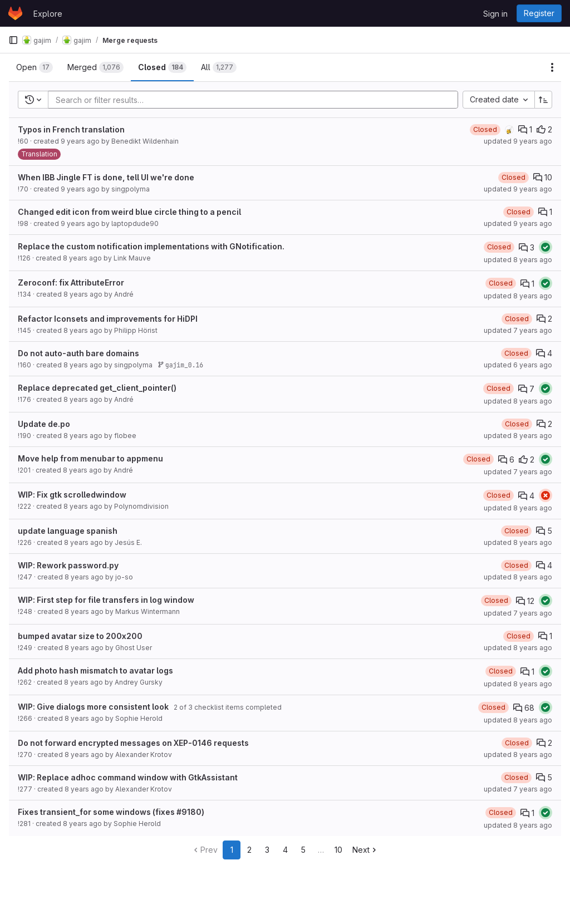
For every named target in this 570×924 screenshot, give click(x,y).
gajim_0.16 (180, 365)
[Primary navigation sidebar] (13, 40)
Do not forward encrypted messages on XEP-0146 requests (133, 743)
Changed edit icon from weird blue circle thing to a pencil (129, 212)
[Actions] (552, 67)
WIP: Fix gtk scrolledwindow (72, 495)
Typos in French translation (71, 129)
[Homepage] (15, 13)
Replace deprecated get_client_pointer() (97, 388)
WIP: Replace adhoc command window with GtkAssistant (128, 777)
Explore (48, 14)
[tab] (35, 67)
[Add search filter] (256, 100)
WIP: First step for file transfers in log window (106, 600)
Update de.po (44, 424)
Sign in (495, 14)
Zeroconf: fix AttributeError (71, 282)
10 (338, 850)
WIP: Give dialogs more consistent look (93, 707)
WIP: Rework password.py (68, 565)
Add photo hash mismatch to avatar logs (95, 670)
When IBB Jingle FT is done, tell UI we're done (106, 177)
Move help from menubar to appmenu (90, 458)
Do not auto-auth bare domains (78, 353)
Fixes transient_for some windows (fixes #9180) (111, 812)
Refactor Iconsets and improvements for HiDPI (108, 319)
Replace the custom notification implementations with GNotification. (151, 246)
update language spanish (68, 531)
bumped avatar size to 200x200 (80, 636)
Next (365, 850)
